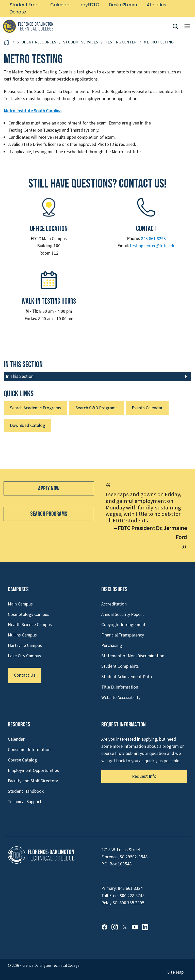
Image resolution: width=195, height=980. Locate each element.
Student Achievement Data (127, 677)
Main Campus (20, 604)
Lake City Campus (25, 656)
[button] (177, 26)
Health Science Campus (30, 625)
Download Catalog (28, 425)
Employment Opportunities (33, 771)
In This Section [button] (20, 376)
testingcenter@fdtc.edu (153, 246)
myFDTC (90, 5)
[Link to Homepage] (87, 26)
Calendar (61, 5)
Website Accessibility (121, 698)
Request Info (144, 776)
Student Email (25, 5)
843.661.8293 (153, 239)
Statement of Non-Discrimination (133, 656)
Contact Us (25, 675)
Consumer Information (29, 750)
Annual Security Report (123, 615)
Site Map (175, 972)
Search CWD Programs (96, 408)
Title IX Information (120, 687)
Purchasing (112, 645)
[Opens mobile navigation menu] (187, 26)
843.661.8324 (130, 888)
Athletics (157, 5)
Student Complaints (120, 666)
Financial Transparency (123, 635)
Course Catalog (22, 760)
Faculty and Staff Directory (33, 781)
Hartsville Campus (25, 645)
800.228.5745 (132, 896)
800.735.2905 (132, 903)
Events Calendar (147, 408)
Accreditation (114, 604)
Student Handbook (26, 791)
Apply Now (49, 488)
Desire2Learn (123, 5)
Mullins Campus (22, 635)
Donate (18, 12)
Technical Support (25, 802)
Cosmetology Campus (29, 615)
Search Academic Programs (36, 408)
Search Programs (49, 514)
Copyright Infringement (123, 625)
